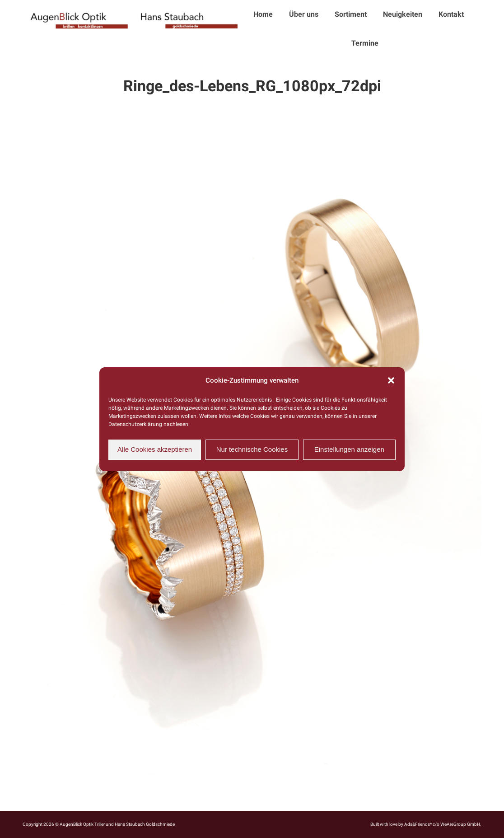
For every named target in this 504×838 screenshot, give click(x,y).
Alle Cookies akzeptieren (155, 449)
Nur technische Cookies (252, 449)
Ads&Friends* (418, 824)
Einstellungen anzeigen (349, 449)
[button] (391, 380)
